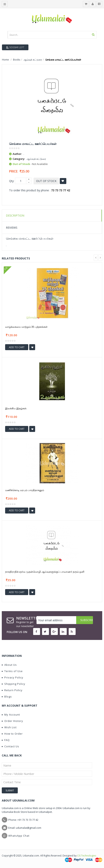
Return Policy (12, 690)
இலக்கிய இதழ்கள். (16, 408)
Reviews (12, 228)
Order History (12, 721)
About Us (9, 665)
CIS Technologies (87, 856)
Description (15, 215)
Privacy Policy (13, 677)
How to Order (12, 734)
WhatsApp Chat (19, 836)
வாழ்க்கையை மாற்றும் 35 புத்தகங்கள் (26, 327)
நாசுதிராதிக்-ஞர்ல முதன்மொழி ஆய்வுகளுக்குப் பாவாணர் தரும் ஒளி (45, 572)
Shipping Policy (14, 684)
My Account (11, 715)
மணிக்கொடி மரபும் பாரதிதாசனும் (25, 490)
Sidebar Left (15, 47)
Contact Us (10, 746)
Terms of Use (12, 671)
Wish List (9, 727)
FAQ (6, 740)
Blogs (7, 697)
